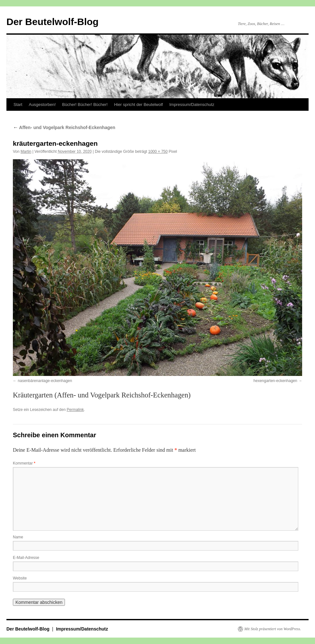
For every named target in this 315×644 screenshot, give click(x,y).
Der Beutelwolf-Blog (53, 22)
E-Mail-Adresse (26, 558)
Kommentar (24, 463)
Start (18, 104)
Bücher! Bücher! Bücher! (85, 104)
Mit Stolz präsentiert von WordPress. (273, 629)
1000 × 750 (158, 152)
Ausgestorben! (42, 104)
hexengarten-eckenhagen (275, 381)
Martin (26, 152)
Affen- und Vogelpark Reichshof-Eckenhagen (64, 127)
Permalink (75, 410)
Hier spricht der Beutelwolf (139, 104)
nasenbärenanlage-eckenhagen (45, 381)
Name (18, 537)
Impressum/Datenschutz (192, 104)
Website (20, 578)
